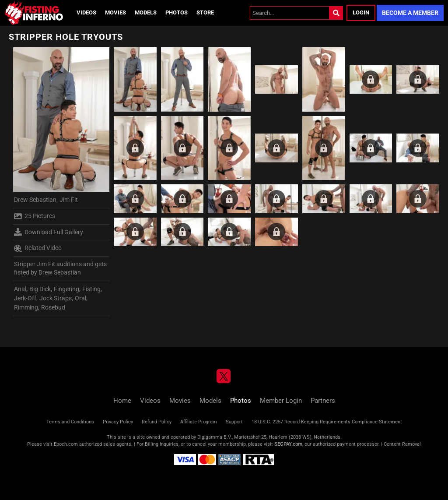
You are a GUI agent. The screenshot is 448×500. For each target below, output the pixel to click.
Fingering (66, 289)
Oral (80, 298)
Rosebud (53, 307)
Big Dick (40, 289)
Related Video (38, 248)
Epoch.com (66, 444)
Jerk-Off (25, 298)
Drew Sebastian (35, 200)
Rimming (26, 307)
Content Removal (402, 444)
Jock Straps (56, 298)
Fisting (91, 289)
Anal (20, 289)
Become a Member (410, 13)
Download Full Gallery (49, 232)
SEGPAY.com (288, 444)
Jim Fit (69, 200)
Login (361, 12)
